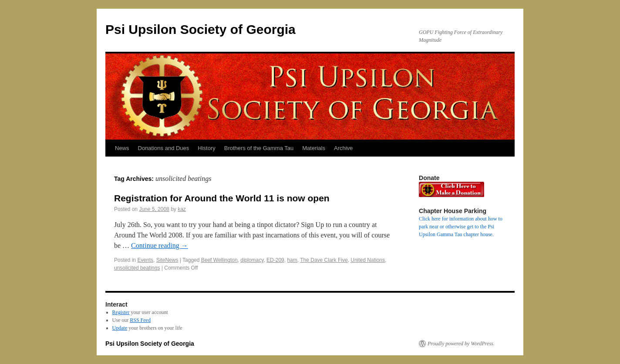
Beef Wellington (219, 260)
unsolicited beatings (137, 268)
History (206, 148)
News (122, 148)
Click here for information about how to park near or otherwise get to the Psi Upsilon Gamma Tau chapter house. (461, 227)
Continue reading (160, 245)
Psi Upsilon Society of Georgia (200, 29)
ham (292, 260)
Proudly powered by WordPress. (461, 344)
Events (145, 260)
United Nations (368, 260)
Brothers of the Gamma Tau (259, 148)
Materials (314, 148)
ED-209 (275, 260)
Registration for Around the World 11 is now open (222, 198)
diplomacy (252, 260)
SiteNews (167, 260)
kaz (182, 209)
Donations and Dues (164, 148)
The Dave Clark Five (324, 260)
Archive (343, 148)
